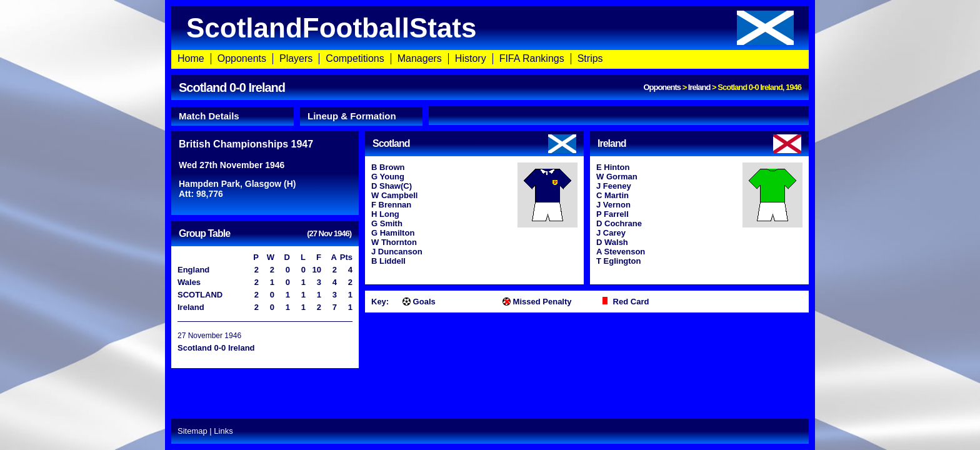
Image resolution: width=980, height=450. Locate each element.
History (471, 58)
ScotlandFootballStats (490, 28)
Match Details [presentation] (209, 116)
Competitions (355, 58)
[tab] (232, 116)
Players (296, 58)
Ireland (699, 87)
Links (223, 431)
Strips (590, 58)
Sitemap (192, 431)
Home (191, 58)
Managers (420, 58)
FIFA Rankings (532, 58)
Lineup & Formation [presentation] (352, 116)
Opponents (242, 58)
